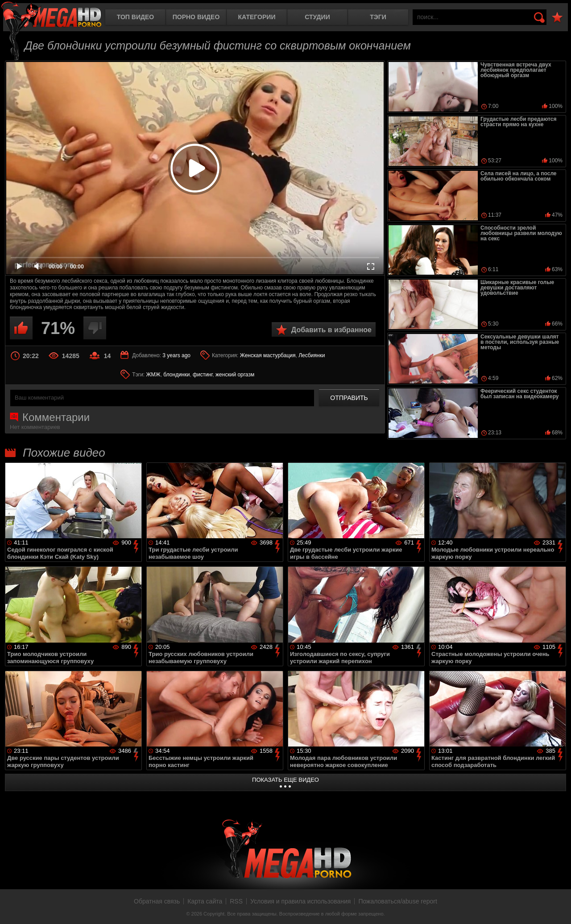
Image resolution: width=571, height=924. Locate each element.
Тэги (378, 17)
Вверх (558, 907)
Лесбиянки (312, 355)
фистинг (203, 375)
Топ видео (135, 17)
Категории (257, 17)
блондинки (176, 375)
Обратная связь (157, 901)
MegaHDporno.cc (51, 15)
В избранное (557, 18)
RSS (236, 901)
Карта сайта (205, 901)
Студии (317, 17)
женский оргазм (235, 375)
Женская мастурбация (268, 355)
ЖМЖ (153, 375)
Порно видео (196, 17)
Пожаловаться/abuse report (398, 901)
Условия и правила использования (300, 901)
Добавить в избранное (331, 330)
